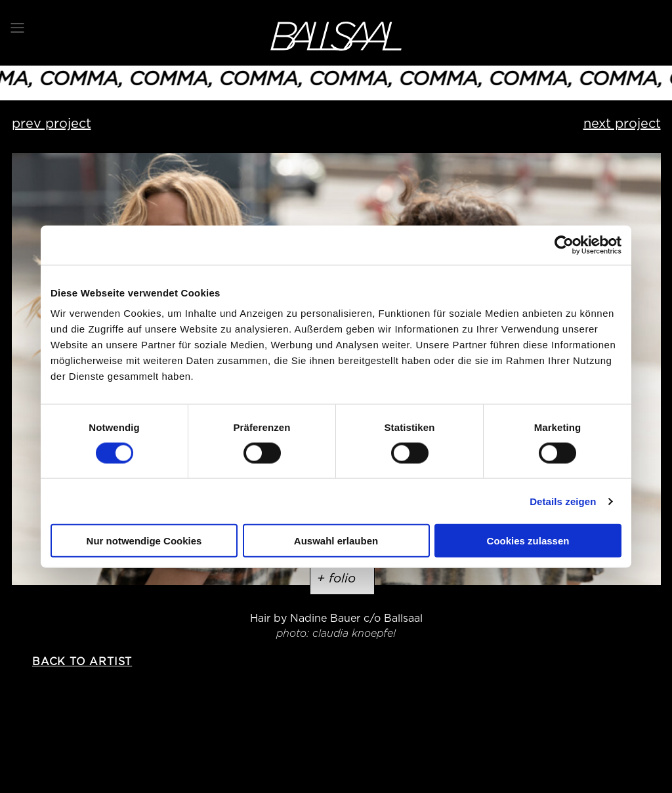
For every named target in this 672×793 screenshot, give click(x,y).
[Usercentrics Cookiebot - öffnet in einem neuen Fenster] (564, 245)
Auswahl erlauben (336, 541)
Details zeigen (563, 501)
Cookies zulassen (528, 541)
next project (622, 123)
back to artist (82, 661)
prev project (52, 123)
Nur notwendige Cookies (144, 541)
